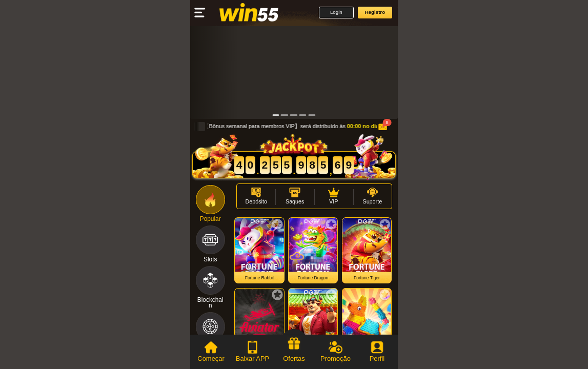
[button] (336, 13)
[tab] (211, 352)
